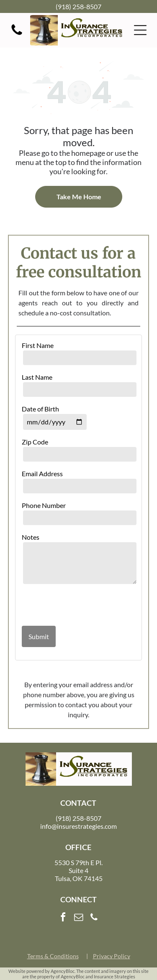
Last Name (37, 377)
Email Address (42, 473)
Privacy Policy (112, 956)
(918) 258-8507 (78, 6)
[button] (140, 30)
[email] (79, 918)
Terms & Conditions (53, 956)
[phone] (94, 918)
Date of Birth (40, 409)
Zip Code (35, 442)
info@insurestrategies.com (78, 826)
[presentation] (71, 606)
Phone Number (44, 505)
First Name (38, 345)
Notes (31, 537)
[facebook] (63, 918)
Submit (39, 636)
